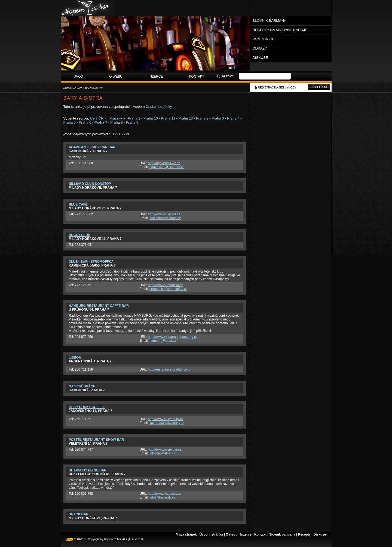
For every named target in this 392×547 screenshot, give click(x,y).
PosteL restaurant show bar (97, 440)
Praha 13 (186, 118)
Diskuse (260, 58)
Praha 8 (117, 122)
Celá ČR (97, 118)
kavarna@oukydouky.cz (167, 423)
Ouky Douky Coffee (87, 407)
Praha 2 (202, 118)
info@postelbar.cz (163, 453)
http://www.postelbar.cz (165, 450)
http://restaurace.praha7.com (169, 369)
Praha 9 (132, 122)
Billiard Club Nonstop (90, 184)
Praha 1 (134, 118)
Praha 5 (70, 122)
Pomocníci (263, 39)
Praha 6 (85, 122)
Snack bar (79, 514)
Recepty (304, 534)
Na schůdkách (82, 386)
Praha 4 (233, 118)
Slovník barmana (269, 21)
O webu (116, 77)
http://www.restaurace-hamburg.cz (173, 337)
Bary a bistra (94, 88)
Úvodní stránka (211, 534)
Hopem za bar (73, 88)
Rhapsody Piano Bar (88, 470)
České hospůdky (159, 107)
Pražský (116, 118)
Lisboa (75, 357)
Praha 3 (218, 118)
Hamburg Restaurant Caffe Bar (99, 306)
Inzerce (156, 77)
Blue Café (78, 204)
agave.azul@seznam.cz (167, 167)
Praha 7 (101, 122)
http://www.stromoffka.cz (166, 285)
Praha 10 (151, 118)
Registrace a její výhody (277, 88)
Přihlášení (319, 87)
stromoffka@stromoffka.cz (168, 289)
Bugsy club (80, 235)
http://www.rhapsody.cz (165, 494)
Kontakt (197, 77)
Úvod (79, 77)
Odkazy (260, 48)
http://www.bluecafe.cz (164, 214)
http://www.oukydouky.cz (166, 419)
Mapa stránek (186, 534)
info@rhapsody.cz (162, 497)
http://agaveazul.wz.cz (164, 163)
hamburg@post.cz (163, 341)
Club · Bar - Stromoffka (91, 262)
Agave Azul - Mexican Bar (92, 147)
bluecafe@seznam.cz (165, 218)
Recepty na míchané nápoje (280, 30)
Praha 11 (168, 118)
